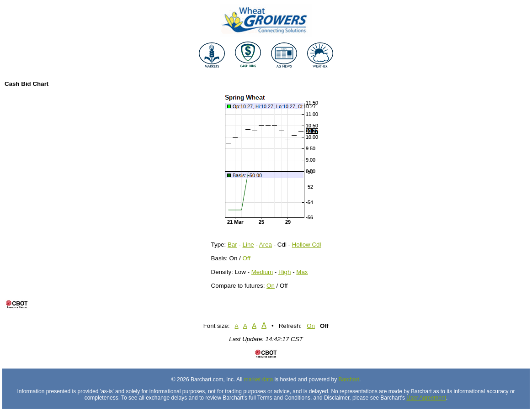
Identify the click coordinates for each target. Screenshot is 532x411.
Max (302, 272)
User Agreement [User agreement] (426, 398)
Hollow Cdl (307, 245)
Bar (232, 245)
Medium (262, 272)
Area (266, 245)
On (271, 286)
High (285, 272)
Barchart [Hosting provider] (349, 379)
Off (247, 258)
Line (248, 245)
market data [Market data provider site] (258, 379)
